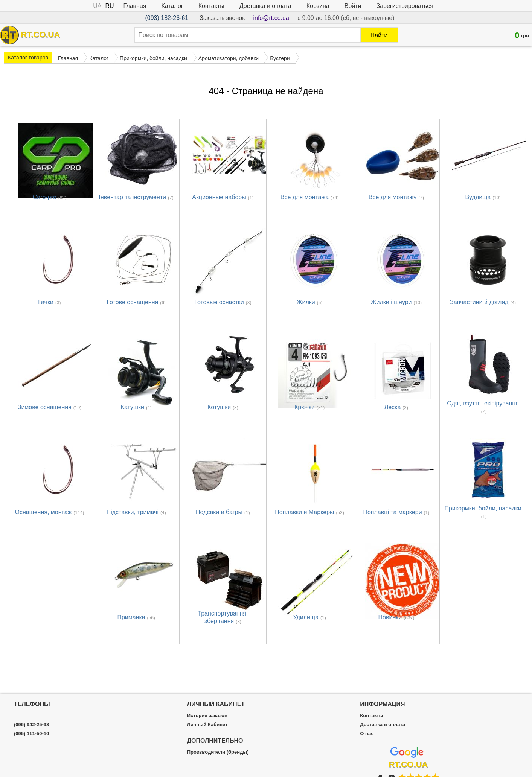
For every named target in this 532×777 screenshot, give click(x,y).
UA (97, 6)
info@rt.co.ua (271, 18)
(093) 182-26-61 (167, 18)
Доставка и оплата (265, 6)
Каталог (172, 6)
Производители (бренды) (218, 752)
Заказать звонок (222, 18)
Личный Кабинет (207, 725)
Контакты (211, 6)
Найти (379, 35)
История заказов (207, 716)
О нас (367, 734)
